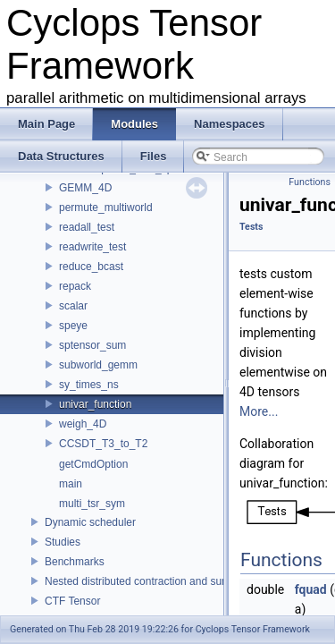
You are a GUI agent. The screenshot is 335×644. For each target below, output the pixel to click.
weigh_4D (83, 424)
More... (259, 411)
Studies (63, 542)
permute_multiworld (106, 208)
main (71, 484)
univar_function (95, 404)
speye (73, 326)
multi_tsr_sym (92, 504)
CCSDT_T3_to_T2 (103, 444)
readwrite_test (92, 247)
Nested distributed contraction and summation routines (174, 581)
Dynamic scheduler (90, 522)
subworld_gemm (98, 365)
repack (75, 286)
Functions (310, 182)
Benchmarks (75, 562)
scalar (73, 306)
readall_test (87, 227)
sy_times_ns (89, 385)
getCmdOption (93, 464)
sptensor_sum (92, 345)
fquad (311, 589)
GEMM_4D (85, 188)
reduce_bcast (91, 267)
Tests (251, 227)
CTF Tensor (72, 601)
